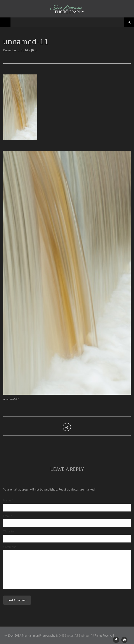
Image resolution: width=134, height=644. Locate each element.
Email (8, 516)
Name (8, 500)
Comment (10, 547)
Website (9, 531)
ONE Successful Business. (74, 636)
